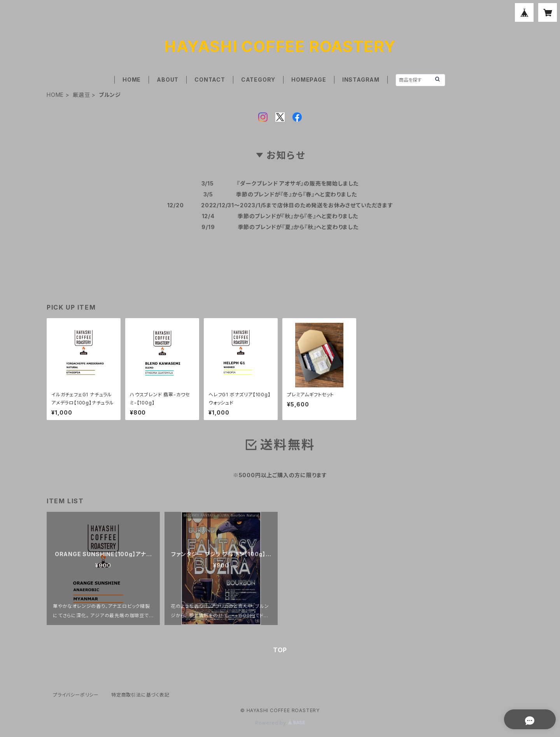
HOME (132, 80)
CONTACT (210, 80)
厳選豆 (81, 95)
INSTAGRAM (361, 80)
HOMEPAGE (309, 80)
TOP (280, 650)
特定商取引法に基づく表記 (140, 695)
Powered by (280, 723)
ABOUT (168, 80)
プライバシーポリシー (76, 695)
